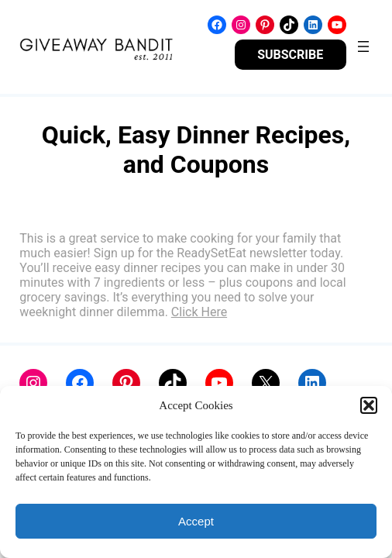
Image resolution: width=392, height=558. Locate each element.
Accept (196, 521)
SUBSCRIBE (290, 55)
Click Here (199, 312)
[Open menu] (363, 46)
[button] (369, 405)
